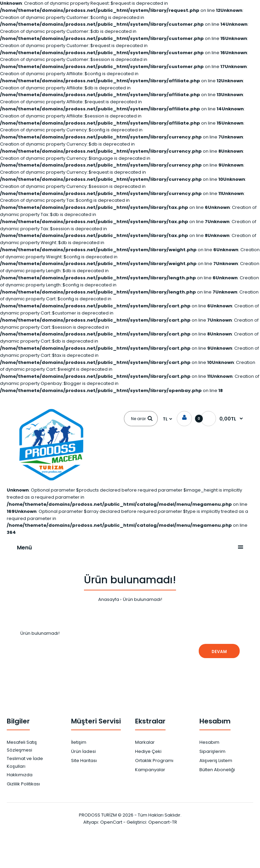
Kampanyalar (150, 770)
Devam (219, 652)
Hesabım (209, 742)
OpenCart (111, 822)
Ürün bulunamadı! (143, 599)
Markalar (145, 742)
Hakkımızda (20, 775)
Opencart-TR (163, 822)
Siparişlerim (212, 751)
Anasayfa (109, 599)
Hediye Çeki (148, 751)
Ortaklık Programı (154, 761)
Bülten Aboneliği (217, 770)
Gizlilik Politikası (23, 784)
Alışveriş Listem (216, 761)
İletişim (79, 742)
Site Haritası (84, 761)
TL (165, 419)
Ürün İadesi (83, 751)
